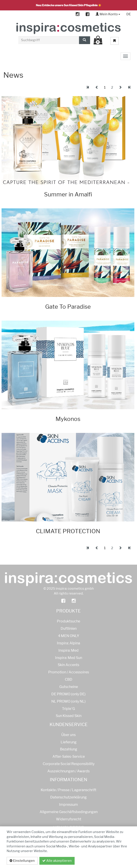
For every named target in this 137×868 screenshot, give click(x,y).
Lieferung (69, 742)
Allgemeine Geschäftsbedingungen (69, 812)
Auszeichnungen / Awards (68, 771)
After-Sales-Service (69, 757)
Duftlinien (69, 629)
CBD (69, 679)
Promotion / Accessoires (69, 672)
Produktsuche (68, 621)
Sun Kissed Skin (69, 716)
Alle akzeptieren (57, 861)
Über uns (68, 735)
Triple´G (68, 709)
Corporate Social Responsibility (69, 764)
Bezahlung (69, 749)
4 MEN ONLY (69, 636)
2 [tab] (112, 87)
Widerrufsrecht (69, 819)
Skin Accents (68, 665)
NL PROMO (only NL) (68, 701)
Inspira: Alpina (68, 643)
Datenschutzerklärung (107, 861)
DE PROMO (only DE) (68, 694)
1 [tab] (105, 87)
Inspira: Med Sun (69, 658)
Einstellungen (22, 861)
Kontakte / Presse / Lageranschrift (68, 790)
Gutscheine (69, 687)
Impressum (68, 805)
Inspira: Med (68, 650)
